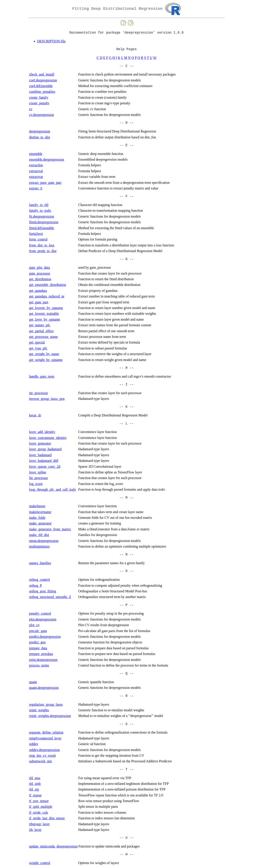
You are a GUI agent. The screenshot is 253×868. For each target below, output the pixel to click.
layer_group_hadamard (45, 449)
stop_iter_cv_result (43, 755)
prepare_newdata (41, 654)
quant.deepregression (44, 688)
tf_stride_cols (39, 812)
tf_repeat (35, 795)
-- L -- (127, 424)
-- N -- (127, 555)
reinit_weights (39, 710)
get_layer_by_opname (45, 319)
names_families (40, 563)
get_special (37, 342)
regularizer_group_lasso (46, 704)
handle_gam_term (42, 376)
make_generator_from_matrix (50, 529)
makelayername (40, 512)
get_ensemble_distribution (48, 285)
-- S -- (127, 724)
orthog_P (36, 585)
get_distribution (40, 279)
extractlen (36, 165)
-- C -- (127, 66)
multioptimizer (40, 546)
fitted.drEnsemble (42, 228)
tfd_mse (35, 778)
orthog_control (40, 580)
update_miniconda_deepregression (53, 846)
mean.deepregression (44, 541)
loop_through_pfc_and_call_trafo (53, 489)
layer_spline (38, 472)
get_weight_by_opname (46, 360)
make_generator (40, 523)
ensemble (36, 154)
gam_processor (40, 273)
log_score (36, 484)
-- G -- (127, 259)
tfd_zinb (35, 784)
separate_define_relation (46, 732)
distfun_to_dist (40, 137)
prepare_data (38, 648)
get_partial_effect (42, 331)
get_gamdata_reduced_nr (47, 296)
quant (33, 682)
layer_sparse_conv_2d (45, 467)
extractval (36, 171)
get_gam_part (39, 302)
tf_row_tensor (39, 801)
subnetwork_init (41, 761)
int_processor (39, 393)
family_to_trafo (40, 211)
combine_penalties (42, 92)
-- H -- (127, 368)
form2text (36, 234)
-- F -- (127, 196)
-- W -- (127, 854)
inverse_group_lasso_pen (47, 399)
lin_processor (39, 478)
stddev (34, 744)
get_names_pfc (40, 325)
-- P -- (127, 605)
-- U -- (127, 838)
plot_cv (34, 625)
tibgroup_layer (39, 824)
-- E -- (127, 145)
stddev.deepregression (45, 750)
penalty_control (40, 613)
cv (31, 109)
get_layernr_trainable (44, 314)
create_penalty (39, 103)
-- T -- (127, 770)
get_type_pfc (38, 348)
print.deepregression (43, 660)
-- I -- (127, 385)
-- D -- (127, 123)
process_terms (39, 665)
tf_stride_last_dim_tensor (47, 818)
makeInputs (37, 506)
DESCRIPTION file (51, 41)
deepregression (40, 131)
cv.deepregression (42, 115)
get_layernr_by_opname (46, 308)
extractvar (36, 177)
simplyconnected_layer (45, 738)
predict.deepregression (45, 637)
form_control (38, 239)
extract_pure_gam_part (45, 183)
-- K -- (127, 407)
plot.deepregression (43, 619)
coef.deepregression (43, 80)
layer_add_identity (42, 432)
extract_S (36, 188)
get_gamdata (38, 291)
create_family (39, 97)
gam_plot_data (40, 267)
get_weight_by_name (44, 354)
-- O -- (127, 571)
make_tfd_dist (39, 535)
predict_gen (37, 642)
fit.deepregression (42, 216)
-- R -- (127, 696)
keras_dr (35, 415)
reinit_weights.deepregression (50, 716)
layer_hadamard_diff (44, 461)
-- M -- (127, 498)
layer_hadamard (40, 455)
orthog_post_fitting (43, 591)
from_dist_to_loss (42, 245)
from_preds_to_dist (43, 251)
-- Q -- (127, 674)
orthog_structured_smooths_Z (50, 597)
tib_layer (35, 830)
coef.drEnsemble (41, 86)
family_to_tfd (39, 205)
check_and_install (42, 74)
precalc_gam (38, 631)
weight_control (40, 863)
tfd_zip (34, 789)
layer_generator (40, 443)
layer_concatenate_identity (48, 438)
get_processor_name (44, 337)
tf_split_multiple (41, 807)
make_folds (37, 518)
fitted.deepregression (44, 222)
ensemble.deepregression (47, 159)
